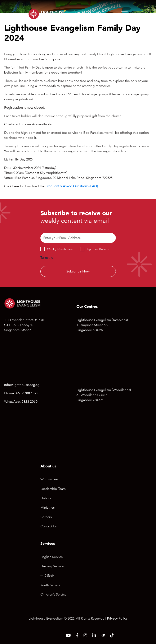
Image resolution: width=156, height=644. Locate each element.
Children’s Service (54, 594)
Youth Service (50, 585)
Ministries (48, 508)
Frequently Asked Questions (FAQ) (72, 186)
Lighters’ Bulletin (98, 249)
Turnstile (47, 258)
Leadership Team (53, 489)
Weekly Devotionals (60, 249)
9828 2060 (30, 402)
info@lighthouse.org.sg (22, 385)
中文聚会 (47, 576)
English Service (52, 557)
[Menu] (124, 14)
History (46, 498)
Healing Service (52, 566)
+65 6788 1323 (27, 393)
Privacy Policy (117, 619)
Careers (46, 517)
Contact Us (49, 526)
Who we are (49, 479)
